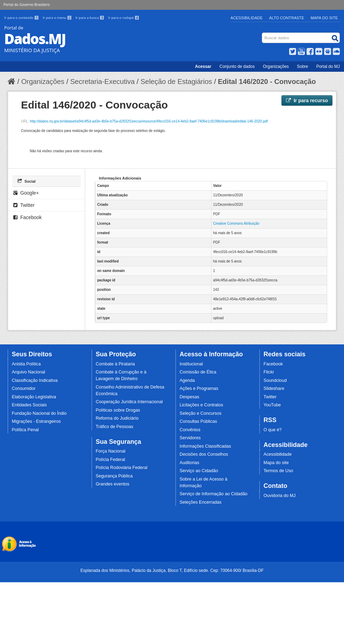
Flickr (269, 372)
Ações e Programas (199, 388)
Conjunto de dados (237, 66)
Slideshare (274, 388)
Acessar (203, 66)
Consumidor (24, 388)
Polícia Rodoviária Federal (122, 468)
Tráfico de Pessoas (114, 427)
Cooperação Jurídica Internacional (129, 402)
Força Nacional (111, 451)
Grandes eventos (113, 484)
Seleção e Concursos (201, 413)
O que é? (273, 430)
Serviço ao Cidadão (199, 471)
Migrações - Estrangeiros (36, 421)
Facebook (27, 217)
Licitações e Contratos (202, 405)
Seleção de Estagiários (176, 82)
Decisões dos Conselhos (204, 454)
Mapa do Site (324, 18)
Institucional (191, 364)
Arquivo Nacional (28, 372)
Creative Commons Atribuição (236, 223)
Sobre (302, 66)
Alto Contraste (287, 18)
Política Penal (25, 430)
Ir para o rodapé (124, 18)
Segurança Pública (114, 476)
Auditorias (189, 463)
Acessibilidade (246, 18)
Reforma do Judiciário (117, 418)
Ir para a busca (90, 18)
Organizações (276, 66)
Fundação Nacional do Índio (39, 413)
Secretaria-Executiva (103, 82)
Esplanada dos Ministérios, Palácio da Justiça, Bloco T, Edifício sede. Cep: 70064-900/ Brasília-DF (172, 570)
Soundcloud (275, 380)
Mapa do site (276, 463)
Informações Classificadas (205, 446)
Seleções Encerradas (201, 502)
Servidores (190, 438)
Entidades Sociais (29, 405)
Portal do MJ (328, 66)
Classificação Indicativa (35, 380)
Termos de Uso (278, 471)
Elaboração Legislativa (34, 397)
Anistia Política (26, 364)
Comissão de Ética (198, 372)
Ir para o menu (58, 18)
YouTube (272, 405)
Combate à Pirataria (115, 364)
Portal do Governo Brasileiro (27, 5)
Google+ (26, 193)
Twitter (24, 205)
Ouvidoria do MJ (280, 496)
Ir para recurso (307, 100)
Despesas (189, 397)
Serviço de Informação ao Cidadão (214, 494)
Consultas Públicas (198, 421)
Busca (263, 34)
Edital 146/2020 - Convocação (267, 82)
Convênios (190, 430)
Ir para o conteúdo (22, 18)
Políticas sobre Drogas (118, 410)
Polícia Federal (110, 460)
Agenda (187, 380)
